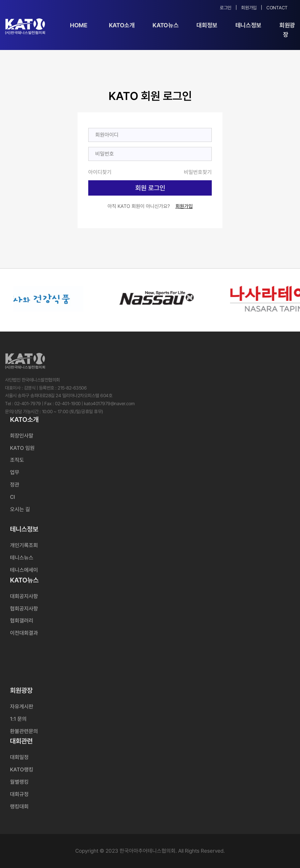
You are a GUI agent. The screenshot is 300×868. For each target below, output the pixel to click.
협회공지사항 (24, 609)
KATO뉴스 (165, 25)
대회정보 (207, 25)
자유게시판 (22, 707)
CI (12, 497)
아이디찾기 (100, 172)
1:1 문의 (18, 719)
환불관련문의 (24, 731)
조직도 (17, 460)
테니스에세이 (24, 570)
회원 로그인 (150, 188)
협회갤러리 (22, 621)
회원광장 (287, 30)
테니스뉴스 (22, 558)
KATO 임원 (22, 448)
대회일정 (19, 757)
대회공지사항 (24, 596)
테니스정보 (248, 25)
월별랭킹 (19, 782)
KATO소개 (122, 25)
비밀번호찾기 (198, 172)
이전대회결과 (24, 633)
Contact (277, 8)
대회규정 (19, 794)
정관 (15, 485)
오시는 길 (20, 509)
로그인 (226, 8)
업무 (15, 472)
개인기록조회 (24, 545)
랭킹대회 (19, 807)
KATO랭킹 (22, 770)
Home (79, 25)
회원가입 (249, 8)
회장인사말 (22, 436)
